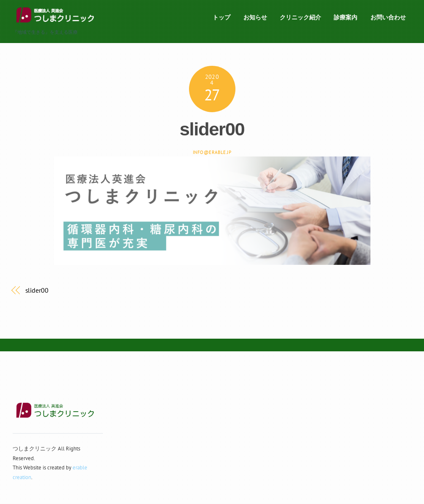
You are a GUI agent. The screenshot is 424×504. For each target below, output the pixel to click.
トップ (221, 17)
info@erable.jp (212, 152)
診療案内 (346, 17)
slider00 (212, 129)
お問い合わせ (388, 17)
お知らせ (255, 17)
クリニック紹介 (300, 17)
